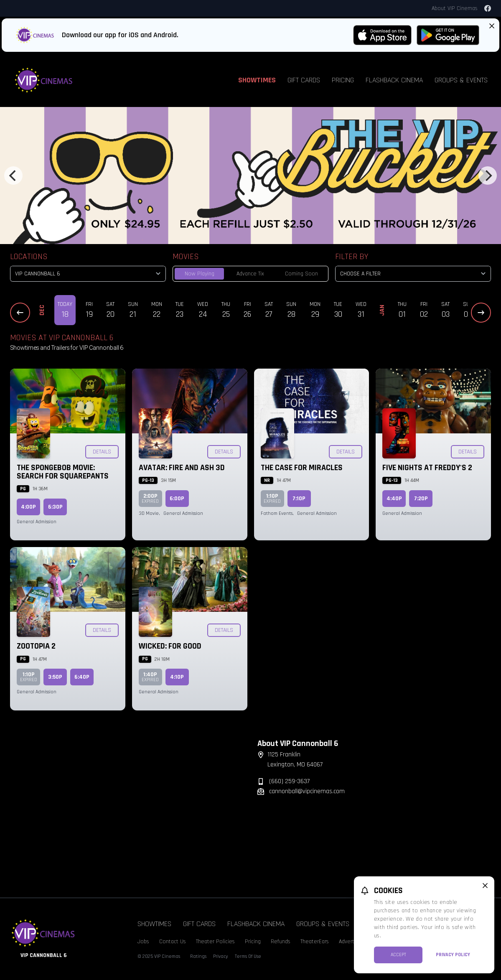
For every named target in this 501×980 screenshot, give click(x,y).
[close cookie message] (485, 886)
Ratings (198, 956)
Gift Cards (304, 80)
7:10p (299, 499)
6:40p (82, 677)
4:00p (28, 507)
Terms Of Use (248, 956)
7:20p (421, 499)
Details (102, 452)
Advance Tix (250, 274)
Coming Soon (301, 274)
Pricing (343, 80)
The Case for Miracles (302, 468)
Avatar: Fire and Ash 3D (182, 468)
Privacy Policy (453, 955)
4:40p (394, 499)
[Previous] (13, 176)
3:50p (55, 677)
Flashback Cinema (394, 80)
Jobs (143, 942)
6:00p (177, 499)
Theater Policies (215, 942)
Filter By (352, 257)
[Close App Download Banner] (492, 26)
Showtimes (257, 80)
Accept (398, 955)
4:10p (177, 677)
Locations (29, 257)
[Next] (488, 176)
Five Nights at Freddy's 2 (427, 468)
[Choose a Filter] (413, 274)
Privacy (221, 956)
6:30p (55, 507)
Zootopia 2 (36, 646)
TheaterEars (315, 942)
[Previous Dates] (20, 313)
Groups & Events (461, 80)
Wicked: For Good (170, 646)
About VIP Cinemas (455, 8)
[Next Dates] (481, 313)
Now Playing (200, 274)
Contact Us (173, 942)
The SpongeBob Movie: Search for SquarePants (63, 472)
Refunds (281, 942)
